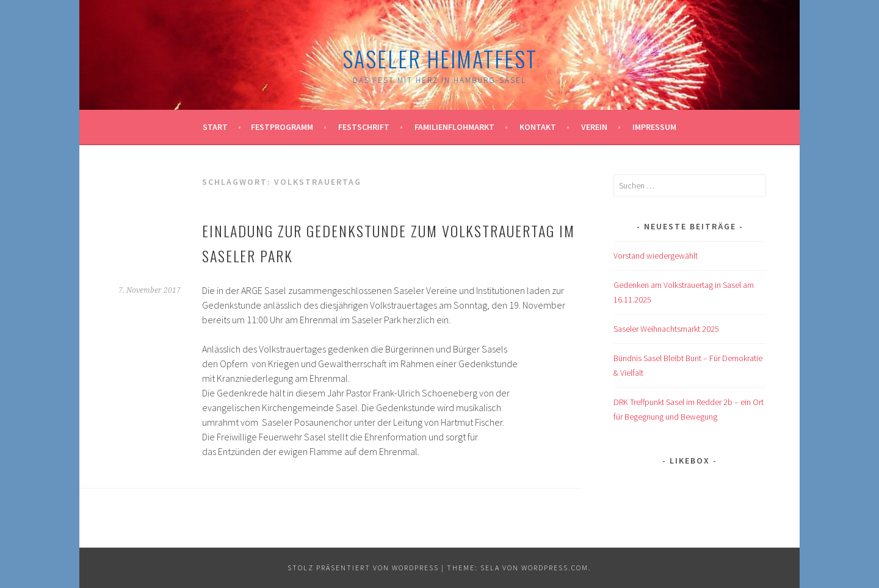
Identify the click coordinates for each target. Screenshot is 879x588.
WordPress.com (555, 568)
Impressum (654, 127)
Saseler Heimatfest (440, 58)
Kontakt (538, 127)
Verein (594, 127)
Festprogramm (282, 127)
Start (215, 127)
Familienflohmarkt (454, 127)
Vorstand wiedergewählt (656, 256)
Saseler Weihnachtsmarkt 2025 (666, 329)
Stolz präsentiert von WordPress (363, 568)
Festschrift (364, 127)
